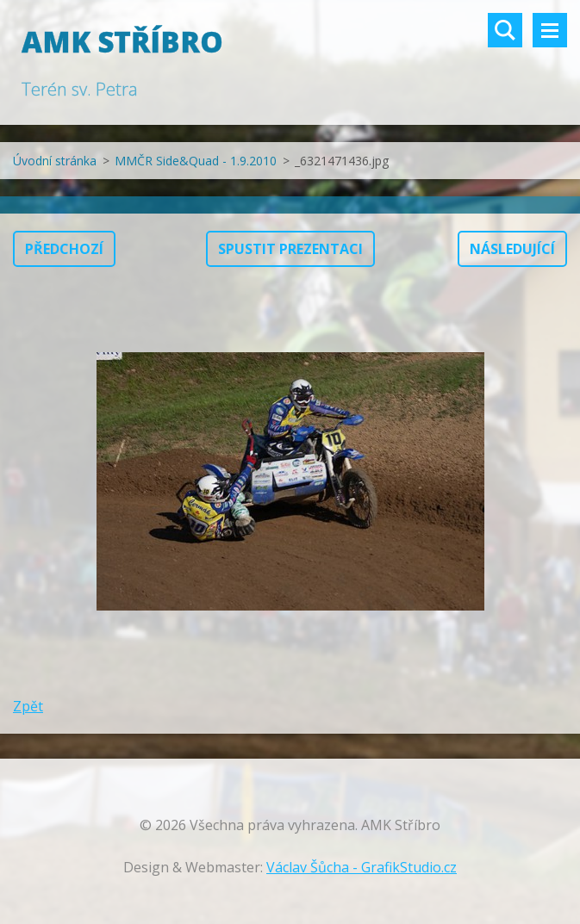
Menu (550, 30)
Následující (512, 249)
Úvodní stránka (55, 161)
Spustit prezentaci (290, 249)
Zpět (28, 706)
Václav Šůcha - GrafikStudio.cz (362, 867)
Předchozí (64, 249)
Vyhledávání (505, 30)
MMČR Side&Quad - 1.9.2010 (196, 161)
